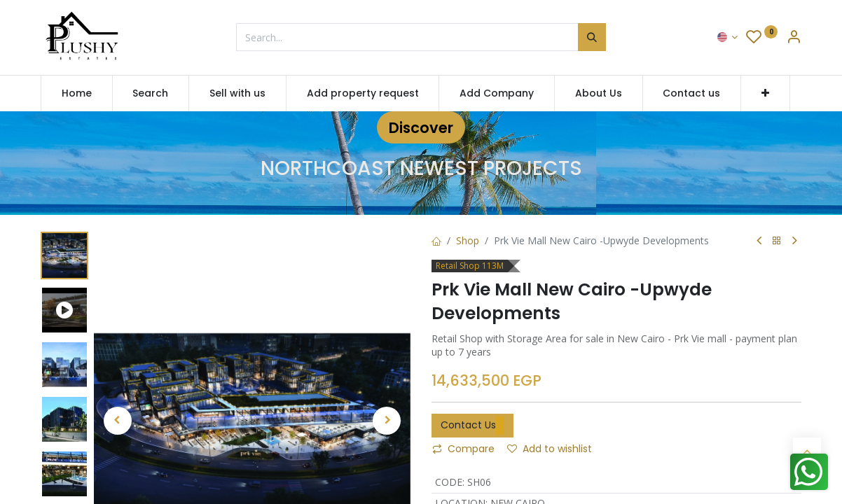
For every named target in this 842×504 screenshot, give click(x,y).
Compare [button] (463, 449)
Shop (468, 240)
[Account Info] (794, 38)
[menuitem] (77, 94)
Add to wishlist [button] (550, 449)
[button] (765, 94)
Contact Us (472, 426)
